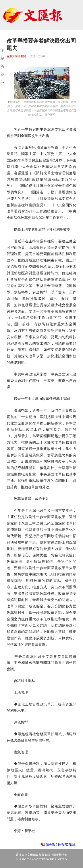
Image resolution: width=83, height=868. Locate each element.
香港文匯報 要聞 (16, 56)
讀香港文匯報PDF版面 (61, 845)
